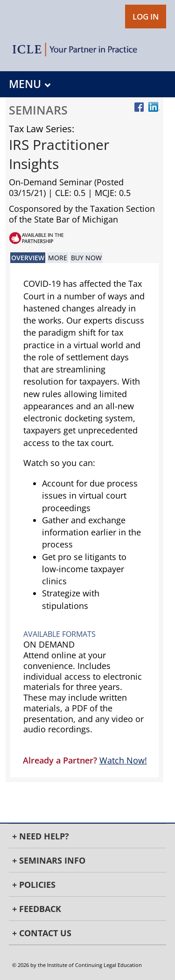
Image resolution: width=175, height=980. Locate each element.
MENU (30, 84)
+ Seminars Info (49, 860)
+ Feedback (37, 909)
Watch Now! (123, 760)
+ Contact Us (42, 933)
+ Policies (34, 885)
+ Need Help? (41, 836)
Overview (28, 258)
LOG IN (146, 17)
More (58, 258)
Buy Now (86, 258)
